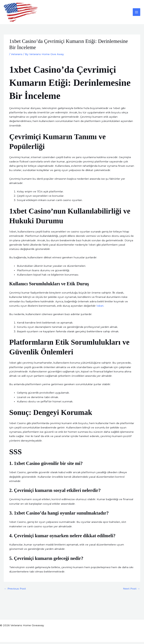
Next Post (131, 591)
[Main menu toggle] (137, 13)
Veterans (17, 56)
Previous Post (15, 591)
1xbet (100, 308)
